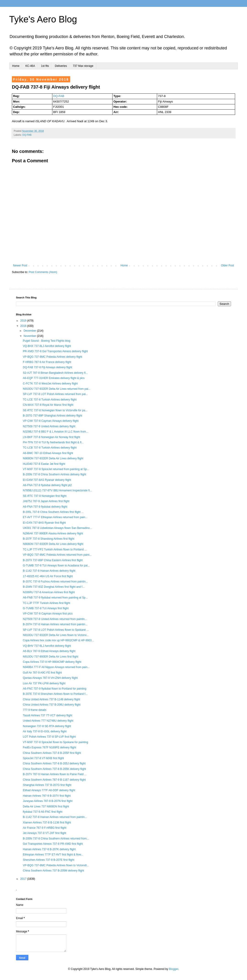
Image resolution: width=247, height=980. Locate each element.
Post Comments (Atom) (43, 272)
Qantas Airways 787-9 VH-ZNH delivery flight (50, 678)
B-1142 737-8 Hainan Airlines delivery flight (49, 571)
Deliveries (61, 66)
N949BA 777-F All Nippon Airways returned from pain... (56, 667)
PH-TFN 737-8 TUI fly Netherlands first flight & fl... (53, 442)
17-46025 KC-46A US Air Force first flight (48, 576)
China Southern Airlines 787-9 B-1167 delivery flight (54, 780)
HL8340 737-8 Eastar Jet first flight (44, 464)
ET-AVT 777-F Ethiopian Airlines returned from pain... (55, 517)
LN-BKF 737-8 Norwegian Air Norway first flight (51, 437)
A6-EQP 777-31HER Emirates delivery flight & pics (54, 378)
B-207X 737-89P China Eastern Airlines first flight (53, 560)
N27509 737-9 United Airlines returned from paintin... (55, 619)
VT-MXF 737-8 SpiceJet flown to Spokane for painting (56, 742)
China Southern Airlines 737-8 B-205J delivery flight (54, 763)
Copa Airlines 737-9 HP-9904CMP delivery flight (52, 662)
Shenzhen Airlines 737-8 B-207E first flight (49, 860)
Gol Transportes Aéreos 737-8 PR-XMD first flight (53, 844)
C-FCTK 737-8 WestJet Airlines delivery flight (50, 384)
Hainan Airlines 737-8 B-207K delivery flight (49, 849)
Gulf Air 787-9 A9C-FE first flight (42, 673)
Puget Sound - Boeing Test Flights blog (47, 341)
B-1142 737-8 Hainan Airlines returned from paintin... (55, 817)
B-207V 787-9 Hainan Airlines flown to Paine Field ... (55, 774)
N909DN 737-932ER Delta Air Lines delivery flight (53, 458)
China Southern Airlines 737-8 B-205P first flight (52, 753)
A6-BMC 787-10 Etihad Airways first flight (48, 453)
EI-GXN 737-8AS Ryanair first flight (44, 523)
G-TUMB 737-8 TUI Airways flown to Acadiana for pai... (56, 566)
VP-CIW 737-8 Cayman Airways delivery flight (51, 421)
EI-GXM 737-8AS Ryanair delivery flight (47, 480)
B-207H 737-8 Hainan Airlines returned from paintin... (55, 624)
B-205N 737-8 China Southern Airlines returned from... (56, 839)
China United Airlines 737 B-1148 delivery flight (51, 699)
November (30, 336)
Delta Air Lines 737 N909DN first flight (46, 807)
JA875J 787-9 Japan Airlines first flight (46, 501)
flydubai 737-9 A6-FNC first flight (43, 812)
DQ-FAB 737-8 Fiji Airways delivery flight (47, 367)
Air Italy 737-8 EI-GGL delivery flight (45, 731)
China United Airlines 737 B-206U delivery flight (52, 705)
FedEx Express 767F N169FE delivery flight (50, 747)
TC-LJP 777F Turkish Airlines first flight (47, 603)
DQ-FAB (59, 96)
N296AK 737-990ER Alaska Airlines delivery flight (53, 533)
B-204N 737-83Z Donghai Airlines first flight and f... (54, 587)
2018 (24, 326)
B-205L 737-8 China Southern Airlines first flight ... (53, 512)
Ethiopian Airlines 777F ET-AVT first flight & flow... (53, 855)
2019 (24, 321)
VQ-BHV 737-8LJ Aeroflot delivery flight (47, 646)
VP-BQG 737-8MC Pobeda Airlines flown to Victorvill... (56, 865)
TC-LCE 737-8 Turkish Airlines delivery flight (50, 400)
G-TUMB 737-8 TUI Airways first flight (46, 608)
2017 (24, 879)
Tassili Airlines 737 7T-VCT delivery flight (48, 715)
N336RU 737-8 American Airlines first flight (49, 592)
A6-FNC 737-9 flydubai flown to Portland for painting (55, 689)
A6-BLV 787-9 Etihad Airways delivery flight (49, 651)
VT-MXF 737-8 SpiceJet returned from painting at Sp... (56, 469)
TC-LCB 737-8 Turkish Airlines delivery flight (50, 448)
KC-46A (30, 66)
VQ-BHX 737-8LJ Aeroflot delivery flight (47, 346)
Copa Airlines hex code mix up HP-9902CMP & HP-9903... (58, 640)
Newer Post (20, 265)
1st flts (45, 66)
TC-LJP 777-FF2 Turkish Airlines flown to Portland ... (55, 550)
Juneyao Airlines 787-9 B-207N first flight (48, 801)
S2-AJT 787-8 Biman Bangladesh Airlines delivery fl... (55, 373)
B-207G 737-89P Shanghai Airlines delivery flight (52, 416)
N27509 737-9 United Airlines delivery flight (49, 426)
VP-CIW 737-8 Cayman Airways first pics (48, 614)
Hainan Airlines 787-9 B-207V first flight (47, 796)
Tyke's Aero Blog (43, 19)
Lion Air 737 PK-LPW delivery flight (44, 683)
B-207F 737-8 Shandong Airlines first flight (49, 539)
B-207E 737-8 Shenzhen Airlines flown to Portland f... (55, 694)
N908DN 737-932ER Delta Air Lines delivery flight (53, 544)
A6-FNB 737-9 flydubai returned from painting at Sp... (55, 598)
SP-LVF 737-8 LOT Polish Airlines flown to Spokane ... (56, 630)
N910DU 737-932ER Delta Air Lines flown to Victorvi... (56, 635)
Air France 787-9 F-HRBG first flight (45, 828)
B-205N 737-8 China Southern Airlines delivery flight (55, 474)
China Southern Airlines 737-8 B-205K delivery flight (54, 769)
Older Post (227, 265)
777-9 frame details (35, 710)
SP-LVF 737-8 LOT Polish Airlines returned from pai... (55, 394)
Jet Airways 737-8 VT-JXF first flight (44, 833)
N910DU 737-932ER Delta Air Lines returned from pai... (57, 389)
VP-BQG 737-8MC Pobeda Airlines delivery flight (52, 357)
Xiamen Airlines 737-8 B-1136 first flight (47, 823)
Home (16, 66)
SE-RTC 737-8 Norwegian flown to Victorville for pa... (55, 410)
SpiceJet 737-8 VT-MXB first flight (43, 758)
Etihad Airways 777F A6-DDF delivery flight (49, 790)
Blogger (174, 969)
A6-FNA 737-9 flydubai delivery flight (45, 507)
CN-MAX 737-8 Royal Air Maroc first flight (48, 405)
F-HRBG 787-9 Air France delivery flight (47, 362)
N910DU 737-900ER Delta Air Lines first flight (51, 657)
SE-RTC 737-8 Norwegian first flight (45, 496)
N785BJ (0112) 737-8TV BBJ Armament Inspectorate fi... (57, 490)
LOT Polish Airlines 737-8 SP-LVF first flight (49, 737)
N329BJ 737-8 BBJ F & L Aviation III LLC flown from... (56, 432)
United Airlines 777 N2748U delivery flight (48, 721)
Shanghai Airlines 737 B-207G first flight (47, 785)
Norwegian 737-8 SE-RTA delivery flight (47, 726)
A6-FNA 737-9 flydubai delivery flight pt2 (47, 485)
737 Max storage (83, 66)
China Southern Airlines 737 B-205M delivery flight (53, 871)
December (30, 331)
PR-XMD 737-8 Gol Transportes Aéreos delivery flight (55, 351)
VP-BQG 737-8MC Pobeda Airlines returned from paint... (57, 555)
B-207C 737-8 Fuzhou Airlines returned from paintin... (55, 582)
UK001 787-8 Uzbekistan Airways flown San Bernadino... (57, 528)
